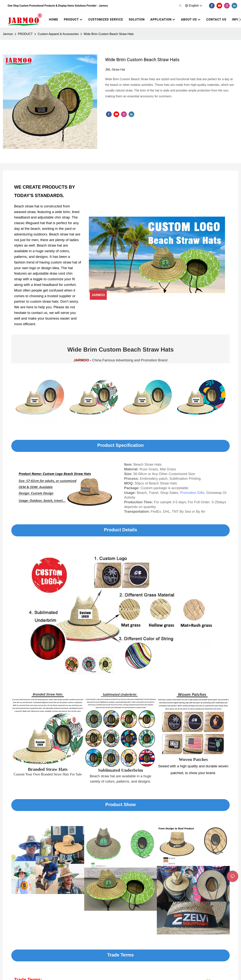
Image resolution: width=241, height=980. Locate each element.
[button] (240, 20)
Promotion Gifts (192, 493)
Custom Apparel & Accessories (58, 34)
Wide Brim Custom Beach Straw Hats (109, 34)
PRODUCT (25, 34)
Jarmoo (8, 34)
